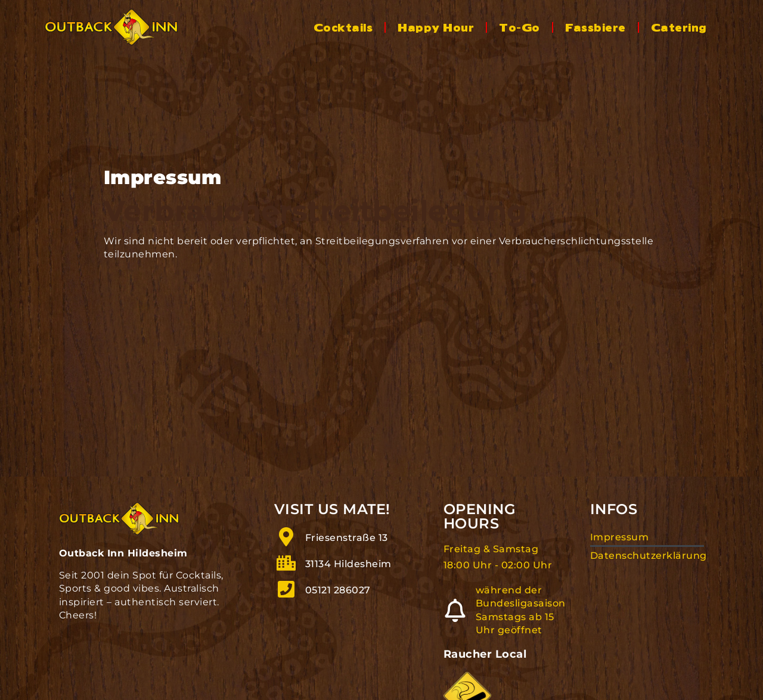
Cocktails (343, 27)
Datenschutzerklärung (647, 564)
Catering (679, 27)
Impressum (620, 547)
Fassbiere (595, 27)
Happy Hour (436, 27)
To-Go (519, 27)
